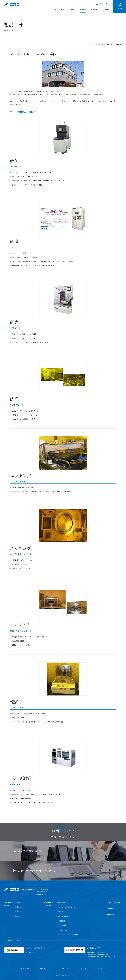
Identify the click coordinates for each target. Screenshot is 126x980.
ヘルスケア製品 (63, 930)
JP (97, 3)
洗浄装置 (60, 912)
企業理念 (18, 912)
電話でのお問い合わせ (28, 851)
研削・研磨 (61, 902)
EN (100, 3)
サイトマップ (102, 968)
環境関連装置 (62, 925)
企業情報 (72, 10)
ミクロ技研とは (59, 10)
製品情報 (83, 10)
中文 (103, 3)
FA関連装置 (61, 921)
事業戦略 (94, 10)
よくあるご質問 (24, 968)
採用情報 (106, 10)
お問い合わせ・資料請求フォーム (35, 871)
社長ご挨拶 (19, 907)
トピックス (84, 968)
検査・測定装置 (63, 916)
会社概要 (18, 902)
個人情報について (64, 968)
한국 (107, 3)
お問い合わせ (44, 968)
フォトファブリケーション (66, 907)
